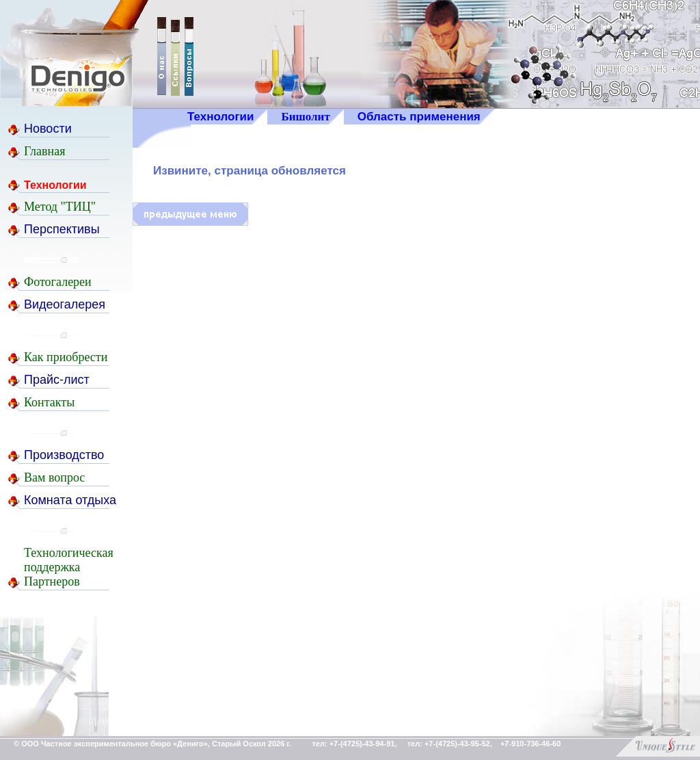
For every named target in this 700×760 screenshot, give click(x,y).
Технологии (220, 117)
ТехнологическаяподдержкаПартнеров (69, 567)
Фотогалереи (58, 282)
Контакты (49, 402)
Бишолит (305, 117)
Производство (64, 455)
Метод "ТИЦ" (60, 207)
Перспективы (62, 229)
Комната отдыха (70, 500)
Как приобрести (66, 357)
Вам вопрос (54, 477)
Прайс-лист (57, 380)
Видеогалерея (65, 304)
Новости (48, 129)
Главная (44, 151)
